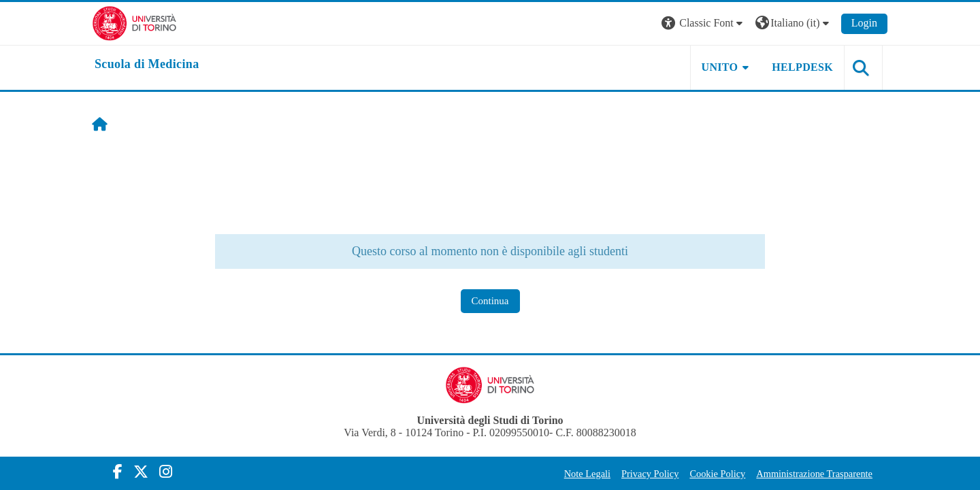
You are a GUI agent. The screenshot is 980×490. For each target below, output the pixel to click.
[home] (147, 65)
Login (864, 23)
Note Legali (587, 474)
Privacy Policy (650, 474)
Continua (490, 301)
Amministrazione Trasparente (814, 474)
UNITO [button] (720, 67)
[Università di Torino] (134, 22)
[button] (704, 23)
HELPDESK (802, 67)
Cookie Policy (717, 474)
